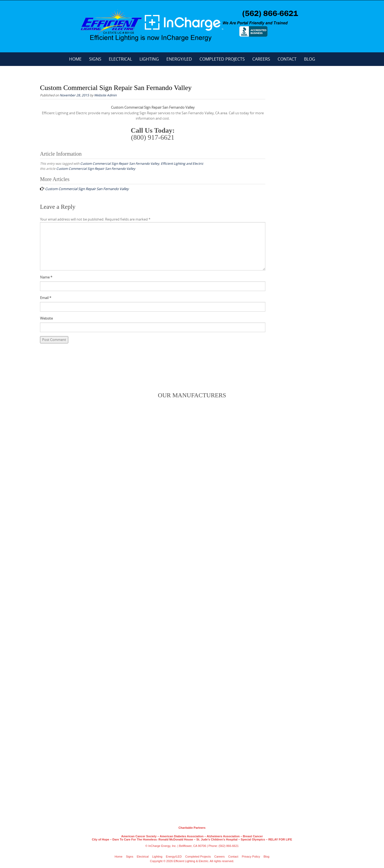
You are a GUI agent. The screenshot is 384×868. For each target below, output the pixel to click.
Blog (310, 59)
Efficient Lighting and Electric (182, 163)
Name (46, 277)
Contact (287, 59)
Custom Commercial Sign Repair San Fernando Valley (120, 163)
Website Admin (105, 95)
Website (46, 318)
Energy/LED (179, 59)
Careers (261, 59)
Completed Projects (222, 59)
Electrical (120, 59)
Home (75, 59)
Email (46, 298)
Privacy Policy (251, 857)
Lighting (149, 59)
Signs (95, 59)
